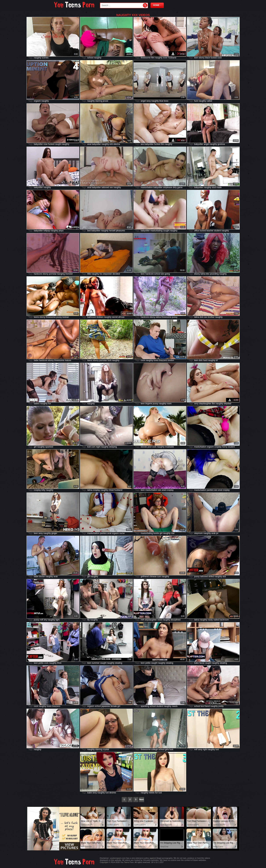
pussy (59, 317)
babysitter (38, 144)
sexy (149, 101)
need (160, 620)
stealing (119, 663)
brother (211, 317)
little (89, 274)
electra (117, 144)
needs (175, 706)
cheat (111, 490)
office (197, 231)
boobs (156, 533)
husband (172, 58)
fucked (214, 58)
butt (89, 447)
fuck (196, 101)
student (217, 231)
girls (167, 749)
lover (165, 58)
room (169, 404)
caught (58, 144)
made (219, 187)
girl (35, 447)
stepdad (227, 404)
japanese (106, 706)
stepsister (108, 274)
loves (156, 360)
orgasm (37, 101)
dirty (175, 187)
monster (69, 274)
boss (166, 101)
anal (89, 144)
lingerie (149, 404)
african (121, 317)
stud (214, 187)
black (207, 58)
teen (196, 58)
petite (41, 663)
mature (68, 360)
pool (150, 447)
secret (115, 317)
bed (89, 231)
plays (61, 231)
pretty (221, 706)
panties (210, 490)
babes (37, 404)
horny (225, 447)
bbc (208, 274)
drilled (211, 577)
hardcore (38, 274)
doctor (42, 577)
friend (207, 706)
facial (202, 663)
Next (141, 799)
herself (112, 231)
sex (111, 187)
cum (93, 447)
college (155, 749)
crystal (106, 749)
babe (36, 360)
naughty (38, 58)
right (205, 749)
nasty (210, 620)
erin (111, 144)
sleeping (113, 447)
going (167, 274)
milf (41, 620)
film (153, 58)
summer (96, 663)
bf (217, 360)
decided (116, 274)
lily (89, 620)
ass (142, 144)
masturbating (156, 231)
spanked (49, 447)
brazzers (163, 360)
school (90, 58)
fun (157, 793)
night (98, 447)
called (209, 101)
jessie (106, 101)
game (180, 187)
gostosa (221, 144)
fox (101, 274)
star (173, 533)
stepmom (198, 533)
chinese (153, 577)
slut (224, 577)
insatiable (170, 447)
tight (58, 620)
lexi (202, 706)
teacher (210, 231)
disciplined (176, 620)
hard (205, 360)
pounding (214, 274)
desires (113, 793)
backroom (224, 620)
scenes (45, 58)
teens (36, 317)
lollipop (47, 231)
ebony (202, 58)
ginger (54, 533)
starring (99, 101)
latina (203, 274)
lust (217, 749)
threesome (146, 58)
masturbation (147, 187)
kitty (43, 490)
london (171, 360)
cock (219, 58)
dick (202, 317)
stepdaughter (205, 404)
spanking (145, 706)
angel (143, 101)
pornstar (53, 274)
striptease (168, 187)
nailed (216, 620)
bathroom (92, 317)
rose (45, 144)
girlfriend (145, 577)
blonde (144, 447)
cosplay (218, 447)
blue (161, 101)
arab (213, 533)
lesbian (66, 317)
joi (217, 533)
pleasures (121, 231)
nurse (122, 533)
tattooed (105, 187)
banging (61, 274)
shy (45, 620)
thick (59, 663)
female (114, 706)
